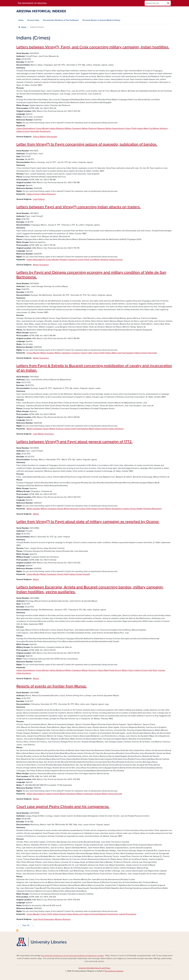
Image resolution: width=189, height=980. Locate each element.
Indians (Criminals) (91, 914)
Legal (35, 199)
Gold (150, 670)
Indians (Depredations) (26, 128)
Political (36, 137)
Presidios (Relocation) (152, 509)
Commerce (72, 260)
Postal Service (115, 670)
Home (21, 20)
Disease (98, 794)
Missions (59, 919)
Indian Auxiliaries (24, 673)
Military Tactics (128, 670)
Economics (44, 265)
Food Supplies (128, 353)
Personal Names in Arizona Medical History (101, 20)
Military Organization (85, 794)
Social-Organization (46, 919)
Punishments (45, 131)
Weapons (101, 128)
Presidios (63, 260)
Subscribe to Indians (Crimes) (17, 931)
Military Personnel (89, 128)
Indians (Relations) (57, 128)
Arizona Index (33, 20)
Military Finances (56, 429)
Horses (84, 353)
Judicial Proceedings (127, 914)
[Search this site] (155, 3)
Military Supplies (47, 353)
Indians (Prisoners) (48, 194)
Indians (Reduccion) (75, 914)
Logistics (126, 509)
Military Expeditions (114, 509)
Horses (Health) (137, 509)
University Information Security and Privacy (94, 968)
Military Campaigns (73, 128)
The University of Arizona (114, 971)
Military (43, 137)
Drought (86, 574)
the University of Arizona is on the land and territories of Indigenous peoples (73, 956)
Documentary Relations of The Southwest (61, 20)
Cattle (90, 353)
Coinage (161, 670)
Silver (155, 670)
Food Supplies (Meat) (85, 429)
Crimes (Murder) (42, 128)
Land (119, 353)
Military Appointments (115, 128)
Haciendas (35, 131)
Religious (67, 919)
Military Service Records (112, 794)
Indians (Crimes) (23, 131)
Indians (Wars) (143, 128)
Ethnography (52, 137)
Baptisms (103, 914)
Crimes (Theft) (131, 128)
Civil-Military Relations (158, 128)
